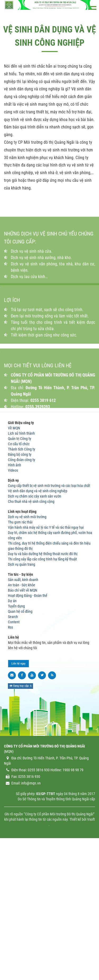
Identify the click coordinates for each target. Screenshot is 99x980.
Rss (10, 763)
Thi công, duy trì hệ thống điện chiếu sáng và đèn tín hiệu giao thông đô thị (49, 682)
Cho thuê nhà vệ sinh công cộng (31, 637)
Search (13, 753)
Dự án (12, 737)
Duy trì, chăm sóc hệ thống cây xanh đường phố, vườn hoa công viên (50, 671)
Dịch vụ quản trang (22, 700)
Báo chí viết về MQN (23, 726)
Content (14, 758)
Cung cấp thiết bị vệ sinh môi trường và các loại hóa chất (49, 621)
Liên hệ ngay (18, 799)
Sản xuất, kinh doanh (23, 716)
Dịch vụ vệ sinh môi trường (27, 653)
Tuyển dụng (16, 742)
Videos (13, 606)
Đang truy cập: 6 (20, 822)
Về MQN (14, 564)
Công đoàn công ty (22, 596)
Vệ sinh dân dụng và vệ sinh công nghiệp (38, 627)
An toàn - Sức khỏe (22, 721)
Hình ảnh (15, 601)
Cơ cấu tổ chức (19, 580)
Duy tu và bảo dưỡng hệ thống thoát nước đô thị (43, 690)
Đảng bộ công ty (20, 590)
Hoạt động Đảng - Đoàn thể (28, 731)
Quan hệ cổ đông (20, 747)
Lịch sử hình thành (21, 569)
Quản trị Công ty (20, 574)
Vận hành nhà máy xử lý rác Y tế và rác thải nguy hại (46, 663)
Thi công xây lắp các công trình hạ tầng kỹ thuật (42, 695)
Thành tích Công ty (22, 585)
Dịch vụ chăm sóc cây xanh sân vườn (35, 632)
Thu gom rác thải (20, 658)
